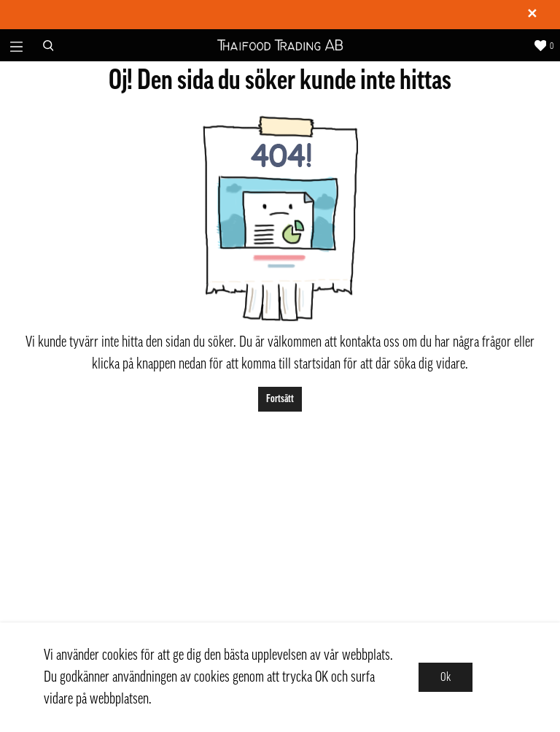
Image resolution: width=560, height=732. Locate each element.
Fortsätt (280, 399)
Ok (446, 677)
